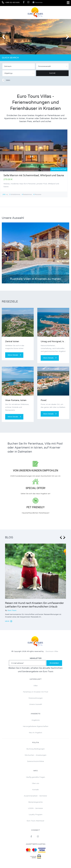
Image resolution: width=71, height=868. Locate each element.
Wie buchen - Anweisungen (35, 755)
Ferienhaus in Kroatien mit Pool (35, 692)
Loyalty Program (36, 815)
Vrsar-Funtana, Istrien (16, 400)
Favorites (37, 2)
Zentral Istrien (12, 341)
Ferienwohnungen (36, 698)
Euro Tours (12, 610)
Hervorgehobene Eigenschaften (36, 726)
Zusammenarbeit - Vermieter (35, 796)
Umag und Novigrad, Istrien (55, 341)
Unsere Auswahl (35, 704)
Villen (36, 686)
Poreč (44, 400)
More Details (14, 355)
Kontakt (35, 790)
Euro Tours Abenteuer (35, 821)
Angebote (36, 720)
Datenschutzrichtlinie (35, 761)
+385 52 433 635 (12, 2)
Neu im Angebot (35, 733)
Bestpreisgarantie (35, 802)
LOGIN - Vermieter (35, 808)
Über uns (35, 783)
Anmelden (54, 663)
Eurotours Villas (52, 651)
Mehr (9, 621)
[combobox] (52, 66)
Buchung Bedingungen (36, 749)
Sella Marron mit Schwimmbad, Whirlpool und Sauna (34, 175)
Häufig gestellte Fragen (35, 777)
